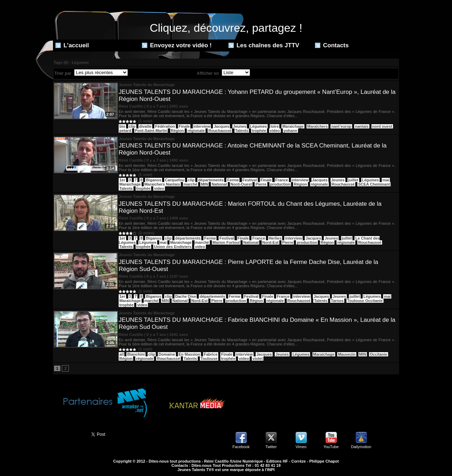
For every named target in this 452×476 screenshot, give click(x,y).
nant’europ (341, 126)
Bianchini (136, 354)
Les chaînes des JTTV (264, 45)
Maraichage (293, 126)
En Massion (189, 354)
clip (132, 126)
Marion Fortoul (226, 242)
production (280, 184)
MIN (204, 184)
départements (211, 180)
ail (121, 354)
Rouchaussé (220, 131)
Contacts (332, 45)
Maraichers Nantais (162, 184)
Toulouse (209, 358)
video (275, 131)
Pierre (261, 184)
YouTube (331, 447)
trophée (259, 131)
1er (122, 180)
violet (258, 358)
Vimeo (301, 447)
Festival (250, 180)
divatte (145, 126)
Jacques (221, 126)
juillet (353, 180)
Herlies (275, 238)
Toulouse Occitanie (365, 301)
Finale (184, 126)
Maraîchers (317, 126)
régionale (196, 131)
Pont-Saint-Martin (151, 131)
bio (122, 126)
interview (202, 126)
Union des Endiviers (173, 247)
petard (125, 131)
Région (177, 131)
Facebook (241, 447)
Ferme (233, 180)
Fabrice (211, 354)
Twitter (271, 447)
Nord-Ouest (241, 184)
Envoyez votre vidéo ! (177, 45)
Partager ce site (69, 434)
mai (386, 180)
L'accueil (72, 45)
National (219, 184)
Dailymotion (361, 447)
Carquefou (175, 180)
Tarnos (337, 301)
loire (275, 126)
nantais (362, 126)
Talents (242, 131)
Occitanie (379, 354)
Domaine (167, 354)
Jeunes (240, 126)
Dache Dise (186, 296)
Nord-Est (270, 242)
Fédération (165, 126)
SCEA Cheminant (374, 184)
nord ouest (382, 126)
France (282, 180)
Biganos (153, 180)
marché (191, 184)
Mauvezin (347, 354)
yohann (290, 131)
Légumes (258, 126)
